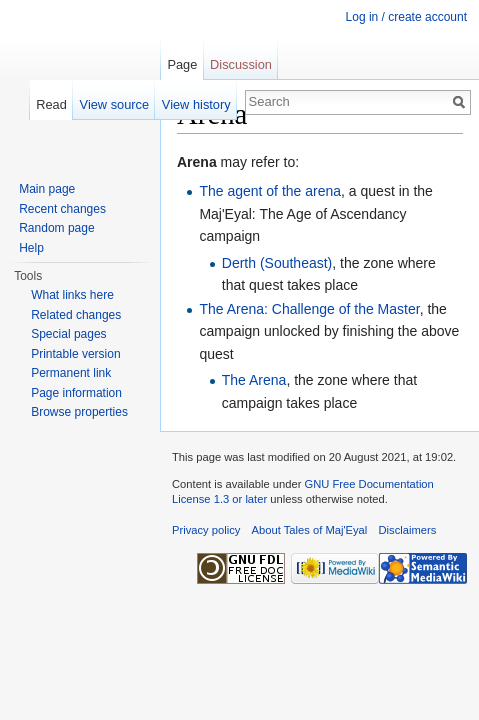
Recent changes (62, 209)
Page (182, 64)
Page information (76, 393)
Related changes (76, 315)
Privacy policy (206, 530)
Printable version (75, 354)
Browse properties (79, 412)
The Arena (254, 380)
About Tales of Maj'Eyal (310, 530)
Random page (56, 228)
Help (31, 248)
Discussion (241, 64)
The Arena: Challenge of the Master (309, 309)
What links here (72, 295)
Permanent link (71, 373)
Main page (47, 189)
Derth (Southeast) (277, 263)
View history (196, 104)
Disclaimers (408, 530)
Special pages (68, 334)
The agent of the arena (270, 191)
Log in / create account (406, 17)
